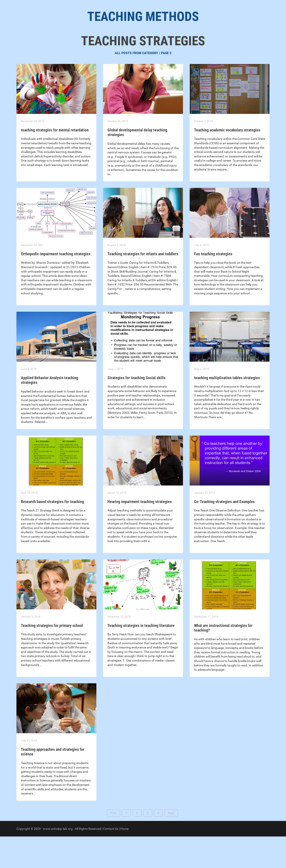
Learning (75, 45)
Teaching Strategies (123, 45)
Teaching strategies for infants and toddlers (143, 285)
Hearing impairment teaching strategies (140, 533)
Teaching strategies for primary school (52, 657)
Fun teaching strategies (213, 285)
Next (171, 844)
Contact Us (111, 860)
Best (94, 45)
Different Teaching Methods (211, 45)
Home (124, 860)
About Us (52, 45)
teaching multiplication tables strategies (227, 409)
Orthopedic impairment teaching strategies (56, 285)
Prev (113, 844)
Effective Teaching (163, 45)
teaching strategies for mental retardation (55, 162)
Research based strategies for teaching (52, 533)
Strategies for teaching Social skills (136, 409)
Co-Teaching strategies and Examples (224, 533)
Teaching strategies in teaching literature (141, 657)
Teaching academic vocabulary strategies (227, 162)
